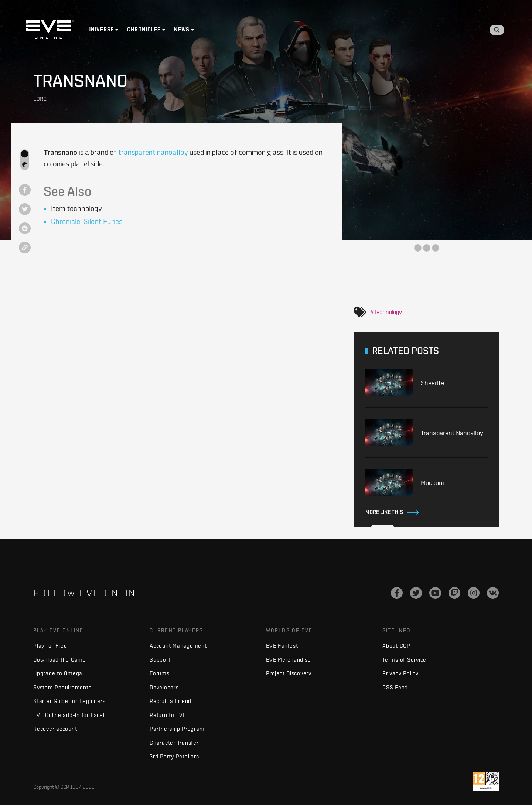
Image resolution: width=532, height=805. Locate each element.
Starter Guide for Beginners (69, 701)
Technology (388, 312)
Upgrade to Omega (58, 673)
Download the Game (60, 660)
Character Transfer (174, 743)
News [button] (182, 30)
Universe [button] (100, 30)
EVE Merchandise (288, 660)
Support (160, 660)
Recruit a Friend (170, 701)
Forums (160, 673)
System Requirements (62, 687)
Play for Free (50, 646)
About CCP (396, 646)
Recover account (55, 729)
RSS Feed (395, 687)
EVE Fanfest (282, 646)
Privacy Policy (400, 673)
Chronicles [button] (144, 30)
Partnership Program (177, 729)
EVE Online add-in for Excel (69, 715)
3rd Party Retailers (174, 756)
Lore (40, 99)
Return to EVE (168, 715)
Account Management (178, 646)
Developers (164, 687)
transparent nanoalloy (153, 152)
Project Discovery (289, 673)
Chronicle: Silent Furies (87, 221)
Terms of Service (404, 660)
